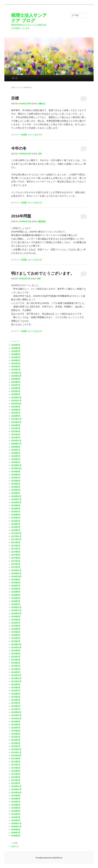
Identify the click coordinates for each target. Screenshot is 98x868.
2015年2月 (16, 638)
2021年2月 (16, 434)
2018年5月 (16, 518)
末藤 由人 (42, 104)
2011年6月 (16, 768)
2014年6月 (16, 660)
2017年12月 (16, 533)
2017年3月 (16, 561)
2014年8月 (16, 654)
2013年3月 (16, 703)
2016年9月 (16, 580)
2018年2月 (16, 527)
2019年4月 (16, 487)
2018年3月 (16, 524)
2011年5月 (16, 771)
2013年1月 (16, 709)
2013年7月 (16, 691)
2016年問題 (21, 216)
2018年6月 (16, 515)
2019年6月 (16, 481)
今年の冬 (19, 148)
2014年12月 (16, 644)
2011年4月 (16, 774)
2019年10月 (16, 468)
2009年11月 (16, 826)
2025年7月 (16, 351)
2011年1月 (16, 783)
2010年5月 (16, 808)
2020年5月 (16, 456)
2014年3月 (16, 666)
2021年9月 (16, 425)
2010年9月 (16, 796)
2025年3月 (16, 363)
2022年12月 (16, 397)
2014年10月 (16, 647)
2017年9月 (16, 542)
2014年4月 (16, 663)
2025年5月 (16, 357)
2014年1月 (16, 672)
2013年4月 (16, 700)
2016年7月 (16, 586)
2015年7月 (16, 623)
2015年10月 (16, 613)
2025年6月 (16, 354)
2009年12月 (16, 823)
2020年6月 (16, 453)
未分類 (24, 135)
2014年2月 (16, 669)
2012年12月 (16, 712)
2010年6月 (16, 805)
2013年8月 (16, 687)
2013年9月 (16, 684)
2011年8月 (16, 762)
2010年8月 (16, 799)
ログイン (15, 846)
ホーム (15, 78)
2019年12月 (16, 465)
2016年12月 (16, 570)
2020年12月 (16, 441)
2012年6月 (16, 731)
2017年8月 (16, 546)
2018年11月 (16, 499)
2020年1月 (16, 462)
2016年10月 (16, 576)
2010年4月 (16, 811)
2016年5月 (16, 592)
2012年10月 (16, 718)
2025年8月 (16, 348)
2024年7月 (16, 385)
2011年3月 (16, 777)
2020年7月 (16, 450)
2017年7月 (16, 549)
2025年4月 (16, 360)
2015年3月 (16, 635)
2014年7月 (16, 657)
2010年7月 (16, 802)
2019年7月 (16, 478)
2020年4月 (16, 459)
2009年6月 (16, 836)
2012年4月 (16, 737)
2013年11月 (16, 678)
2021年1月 (16, 438)
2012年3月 (16, 740)
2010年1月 (16, 820)
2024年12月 (16, 373)
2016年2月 (16, 601)
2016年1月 (16, 604)
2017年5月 (16, 555)
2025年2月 (16, 367)
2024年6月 (16, 388)
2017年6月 (16, 552)
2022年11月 (16, 401)
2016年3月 (16, 598)
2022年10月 (16, 404)
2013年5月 (16, 697)
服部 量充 (42, 221)
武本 (40, 154)
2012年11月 (16, 715)
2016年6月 (16, 589)
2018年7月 (16, 512)
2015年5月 (16, 629)
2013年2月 (16, 706)
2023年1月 (16, 394)
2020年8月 (16, 447)
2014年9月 (16, 651)
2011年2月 (16, 780)
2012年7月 (16, 728)
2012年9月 (16, 722)
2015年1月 (16, 641)
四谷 (39, 279)
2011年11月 (16, 752)
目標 (15, 98)
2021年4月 (16, 428)
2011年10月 (16, 755)
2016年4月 (16, 595)
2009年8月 (16, 830)
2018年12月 (16, 496)
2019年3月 (16, 490)
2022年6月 (16, 416)
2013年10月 (16, 681)
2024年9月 (16, 379)
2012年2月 (16, 743)
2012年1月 (16, 746)
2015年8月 (16, 620)
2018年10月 (16, 502)
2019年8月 (16, 475)
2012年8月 (16, 725)
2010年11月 (16, 789)
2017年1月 (16, 567)
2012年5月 (16, 734)
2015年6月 (16, 626)
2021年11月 (16, 419)
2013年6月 (16, 694)
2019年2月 (16, 493)
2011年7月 (16, 765)
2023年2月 (16, 391)
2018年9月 (16, 505)
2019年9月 (16, 472)
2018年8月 (16, 509)
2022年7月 (16, 413)
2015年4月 (16, 632)
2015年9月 (16, 616)
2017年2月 (16, 564)
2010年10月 (16, 793)
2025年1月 (16, 370)
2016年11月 (16, 573)
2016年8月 (16, 583)
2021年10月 (16, 422)
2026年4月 (16, 345)
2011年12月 (16, 749)
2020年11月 (16, 444)
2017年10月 (16, 539)
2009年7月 (16, 833)
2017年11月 (16, 536)
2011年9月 (16, 758)
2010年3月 (16, 814)
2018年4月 (16, 521)
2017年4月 (16, 558)
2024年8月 (16, 382)
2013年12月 (16, 675)
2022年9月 (16, 407)
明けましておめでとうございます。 (43, 273)
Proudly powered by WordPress (49, 858)
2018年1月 (16, 530)
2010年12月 (16, 786)
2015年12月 (16, 607)
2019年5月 (16, 484)
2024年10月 (16, 376)
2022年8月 (16, 410)
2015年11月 (16, 610)
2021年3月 (16, 431)
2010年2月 (16, 817)
